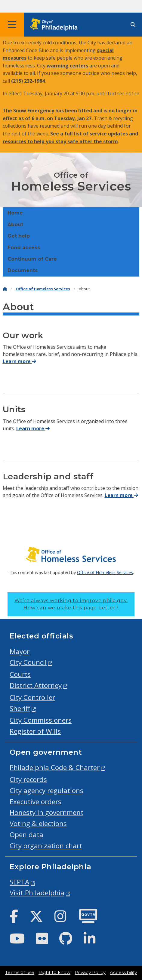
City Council (28, 662)
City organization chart (46, 846)
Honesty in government (46, 812)
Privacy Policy (90, 973)
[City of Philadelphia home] (56, 25)
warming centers (67, 66)
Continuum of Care (32, 259)
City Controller (32, 697)
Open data (26, 835)
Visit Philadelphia (37, 893)
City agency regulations (46, 791)
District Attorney (36, 685)
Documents (23, 270)
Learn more (19, 361)
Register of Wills (35, 731)
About (15, 225)
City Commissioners (41, 720)
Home (15, 213)
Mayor (20, 651)
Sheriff (20, 708)
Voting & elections (38, 823)
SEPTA (19, 882)
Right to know (54, 973)
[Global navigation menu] (12, 25)
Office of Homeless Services (43, 289)
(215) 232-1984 (28, 81)
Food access (24, 248)
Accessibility (123, 973)
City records (28, 779)
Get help (19, 236)
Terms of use (20, 973)
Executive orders (35, 802)
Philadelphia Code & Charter (55, 767)
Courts (20, 674)
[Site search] (133, 25)
